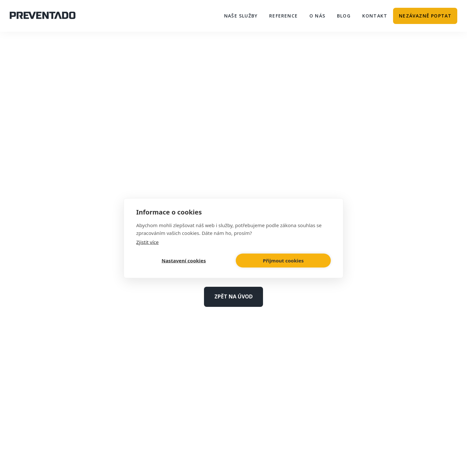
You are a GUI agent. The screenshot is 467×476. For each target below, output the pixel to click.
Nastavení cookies (184, 261)
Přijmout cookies (283, 261)
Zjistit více (147, 242)
